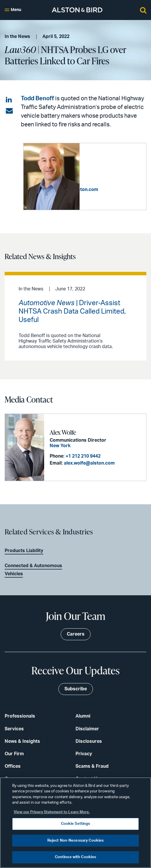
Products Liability (24, 550)
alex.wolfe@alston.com (89, 463)
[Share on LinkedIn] (9, 100)
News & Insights (22, 741)
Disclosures (89, 741)
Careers (76, 634)
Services (14, 729)
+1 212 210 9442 (83, 456)
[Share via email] (9, 111)
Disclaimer (87, 729)
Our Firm (14, 754)
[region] (75, 823)
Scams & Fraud (92, 766)
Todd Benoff (37, 99)
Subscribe (76, 689)
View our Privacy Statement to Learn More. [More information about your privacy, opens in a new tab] (52, 812)
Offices (13, 766)
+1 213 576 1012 (118, 180)
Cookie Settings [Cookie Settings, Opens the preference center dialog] (76, 824)
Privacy (84, 754)
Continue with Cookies (76, 857)
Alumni (83, 716)
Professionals (20, 716)
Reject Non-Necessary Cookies (76, 841)
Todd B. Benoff (104, 161)
